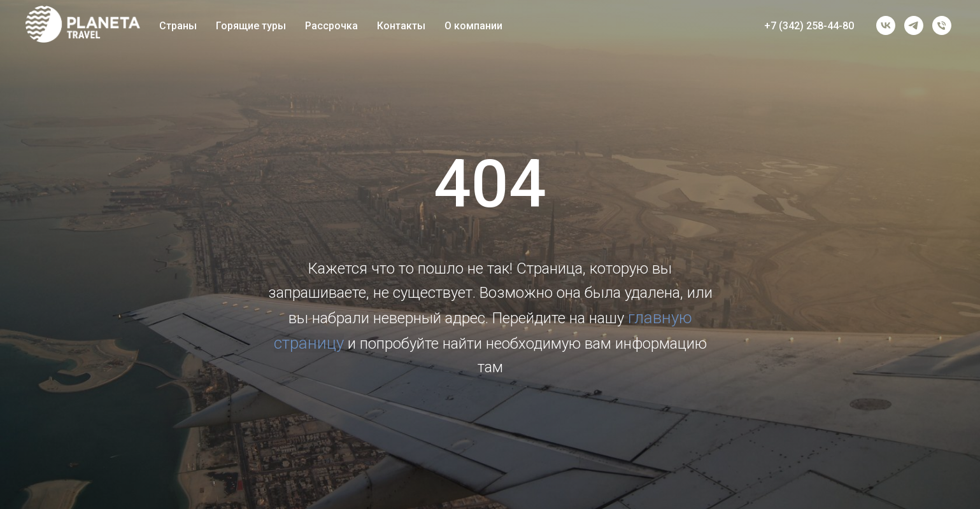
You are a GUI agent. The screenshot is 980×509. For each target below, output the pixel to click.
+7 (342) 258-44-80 (809, 26)
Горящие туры (251, 26)
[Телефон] (942, 25)
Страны (178, 26)
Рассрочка (331, 26)
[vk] (886, 25)
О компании (473, 26)
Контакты (401, 26)
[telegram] (914, 25)
